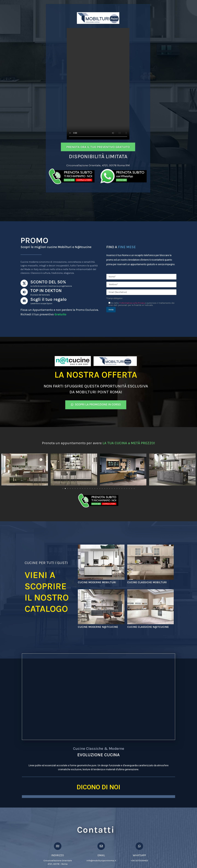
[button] (4, 470)
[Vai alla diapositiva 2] (65, 488)
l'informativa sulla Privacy (132, 303)
